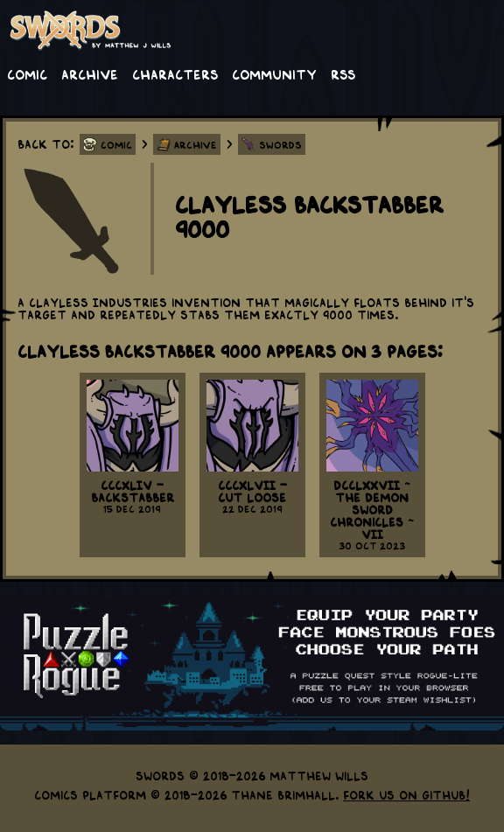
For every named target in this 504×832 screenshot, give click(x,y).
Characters (175, 73)
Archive (90, 73)
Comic (27, 73)
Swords (280, 144)
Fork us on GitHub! (406, 794)
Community (274, 73)
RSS (343, 73)
